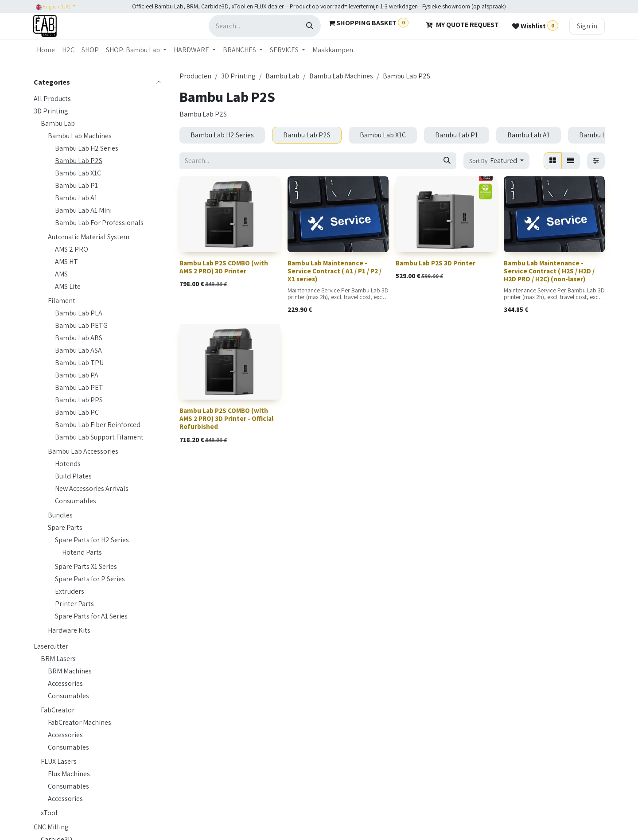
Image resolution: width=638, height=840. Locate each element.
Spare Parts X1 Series (86, 566)
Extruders (70, 591)
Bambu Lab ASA (78, 350)
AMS (61, 274)
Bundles (60, 515)
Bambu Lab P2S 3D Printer (436, 263)
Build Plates (73, 476)
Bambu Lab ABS (79, 338)
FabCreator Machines (80, 722)
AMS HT (66, 262)
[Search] (310, 26)
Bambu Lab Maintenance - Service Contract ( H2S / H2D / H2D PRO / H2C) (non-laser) (549, 271)
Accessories (65, 683)
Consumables (76, 501)
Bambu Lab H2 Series (87, 148)
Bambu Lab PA (77, 375)
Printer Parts (74, 604)
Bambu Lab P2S (79, 161)
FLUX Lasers (59, 761)
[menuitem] (46, 50)
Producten (195, 76)
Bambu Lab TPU (79, 363)
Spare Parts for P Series (90, 579)
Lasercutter (51, 646)
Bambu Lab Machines (80, 136)
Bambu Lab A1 (76, 198)
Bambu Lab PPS (79, 400)
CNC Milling (51, 827)
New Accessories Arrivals (92, 488)
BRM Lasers (58, 659)
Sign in (587, 26)
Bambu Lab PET (79, 387)
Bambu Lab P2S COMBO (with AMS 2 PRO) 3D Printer (224, 267)
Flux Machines (69, 774)
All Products (52, 99)
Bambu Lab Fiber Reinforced (98, 425)
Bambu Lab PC (77, 412)
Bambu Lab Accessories (83, 451)
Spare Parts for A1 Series (91, 616)
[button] (496, 161)
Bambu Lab (58, 123)
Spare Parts (65, 527)
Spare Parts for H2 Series (92, 540)
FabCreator (58, 710)
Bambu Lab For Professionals (99, 223)
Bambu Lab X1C (78, 173)
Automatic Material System (89, 237)
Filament (62, 301)
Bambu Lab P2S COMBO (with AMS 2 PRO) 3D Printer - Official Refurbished (226, 419)
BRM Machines (70, 671)
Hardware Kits (69, 630)
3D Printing (51, 111)
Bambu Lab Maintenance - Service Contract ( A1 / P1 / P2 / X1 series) (335, 271)
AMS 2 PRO (72, 249)
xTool (49, 813)
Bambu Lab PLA (79, 313)
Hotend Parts (82, 552)
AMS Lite (68, 286)
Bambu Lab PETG (81, 325)
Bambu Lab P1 (76, 185)
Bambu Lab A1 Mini (83, 210)
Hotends (68, 464)
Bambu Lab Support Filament (99, 437)
